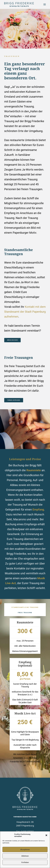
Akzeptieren (25, 850)
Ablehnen (25, 856)
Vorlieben (25, 862)
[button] (46, 835)
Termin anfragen (14, 400)
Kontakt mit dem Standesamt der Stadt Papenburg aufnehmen (25, 312)
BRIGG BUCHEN (12, 340)
